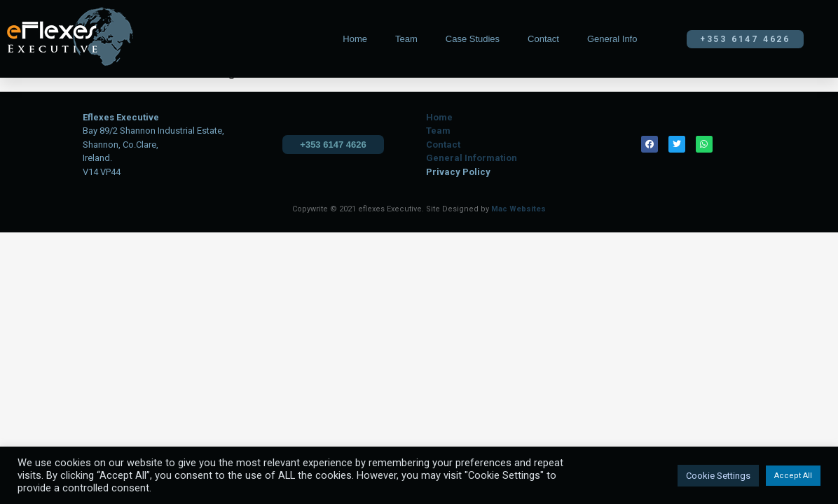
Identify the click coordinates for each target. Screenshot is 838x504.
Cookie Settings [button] (718, 476)
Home (355, 39)
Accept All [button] (793, 476)
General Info (612, 39)
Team (406, 39)
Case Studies (473, 39)
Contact (543, 39)
